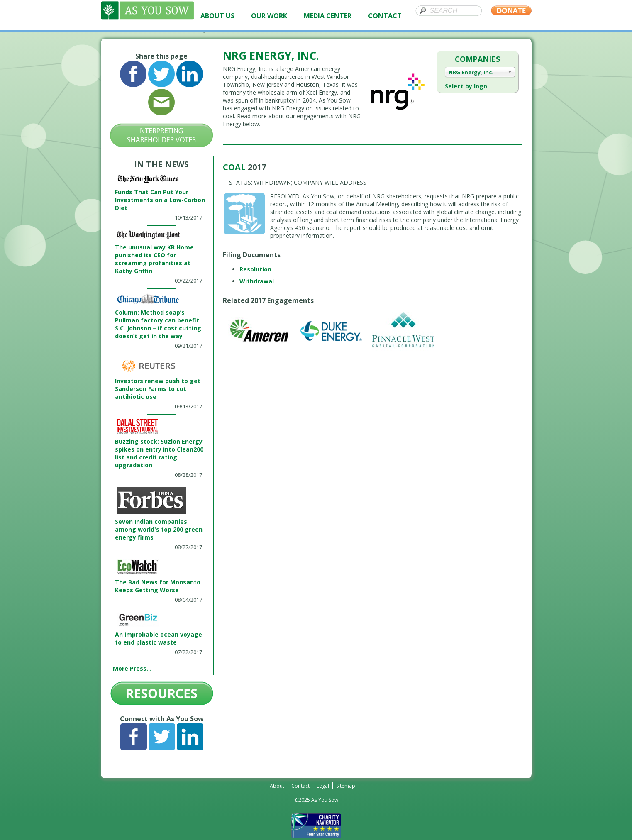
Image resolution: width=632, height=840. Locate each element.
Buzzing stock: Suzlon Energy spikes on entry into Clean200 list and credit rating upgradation (159, 453)
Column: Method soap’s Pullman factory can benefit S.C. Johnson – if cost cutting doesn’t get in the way (158, 324)
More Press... (132, 668)
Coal (235, 167)
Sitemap (346, 786)
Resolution (255, 269)
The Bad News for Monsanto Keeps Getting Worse (158, 586)
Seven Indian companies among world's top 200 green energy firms (159, 529)
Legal (323, 786)
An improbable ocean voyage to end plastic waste (159, 638)
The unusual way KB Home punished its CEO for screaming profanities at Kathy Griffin (154, 259)
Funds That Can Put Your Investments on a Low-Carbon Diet (160, 200)
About (277, 786)
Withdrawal (257, 281)
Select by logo (466, 86)
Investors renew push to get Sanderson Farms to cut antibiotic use (158, 389)
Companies (477, 59)
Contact (300, 786)
